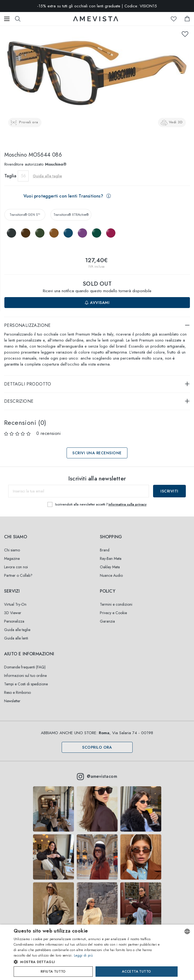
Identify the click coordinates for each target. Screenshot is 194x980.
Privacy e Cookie (113, 613)
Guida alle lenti (16, 638)
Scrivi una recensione (97, 453)
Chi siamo (12, 550)
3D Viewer (13, 613)
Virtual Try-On (15, 604)
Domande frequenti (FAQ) (25, 667)
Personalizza (14, 621)
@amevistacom (97, 776)
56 (23, 176)
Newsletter (12, 701)
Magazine (12, 558)
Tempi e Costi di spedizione (26, 684)
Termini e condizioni (116, 604)
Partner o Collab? (18, 575)
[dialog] (97, 952)
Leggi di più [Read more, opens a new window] (83, 955)
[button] (87, 962)
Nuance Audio (111, 575)
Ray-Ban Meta (111, 558)
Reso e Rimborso (17, 692)
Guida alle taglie (47, 176)
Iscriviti (169, 491)
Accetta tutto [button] (136, 972)
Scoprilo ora (97, 747)
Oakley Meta (110, 567)
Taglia (10, 176)
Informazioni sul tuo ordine (25, 676)
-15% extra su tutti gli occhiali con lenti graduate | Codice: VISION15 (97, 6)
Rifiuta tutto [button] (53, 972)
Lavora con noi (16, 567)
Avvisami (97, 303)
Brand (105, 550)
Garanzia (107, 621)
